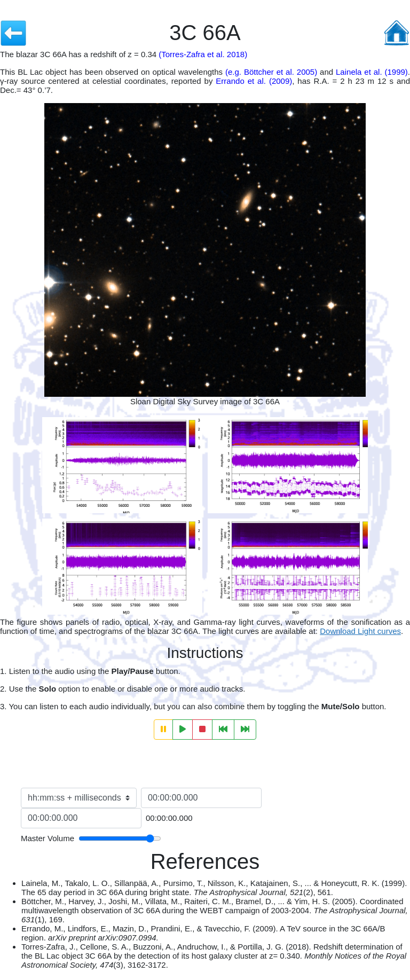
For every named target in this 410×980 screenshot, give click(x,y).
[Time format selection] (79, 798)
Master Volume (48, 838)
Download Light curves (360, 631)
